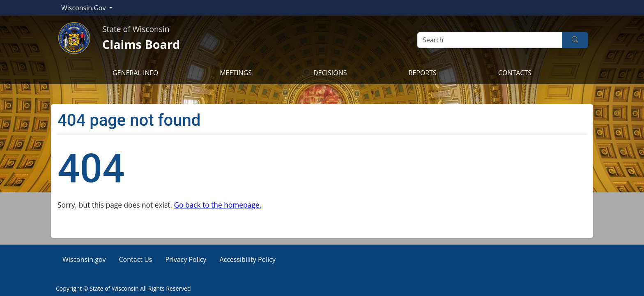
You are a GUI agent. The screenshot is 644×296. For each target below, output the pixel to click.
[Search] (490, 40)
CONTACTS (515, 73)
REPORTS (423, 73)
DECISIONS (330, 73)
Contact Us (136, 259)
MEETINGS (236, 73)
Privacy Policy (186, 259)
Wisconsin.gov (84, 259)
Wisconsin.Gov (84, 8)
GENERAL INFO (135, 73)
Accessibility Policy (247, 259)
